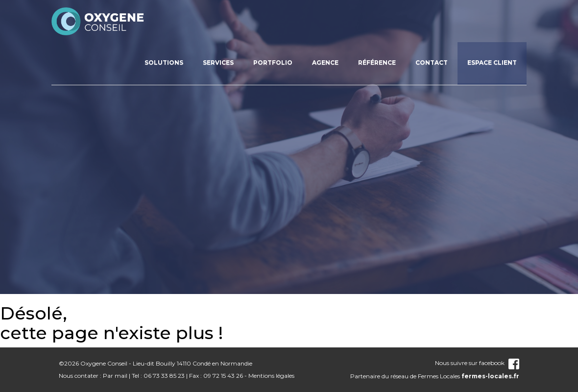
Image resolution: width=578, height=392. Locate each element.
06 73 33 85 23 (164, 376)
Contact (432, 62)
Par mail (115, 376)
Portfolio (273, 62)
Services (218, 62)
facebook (499, 363)
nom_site (98, 21)
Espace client (492, 62)
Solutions (164, 62)
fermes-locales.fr (490, 376)
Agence (325, 62)
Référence (377, 62)
